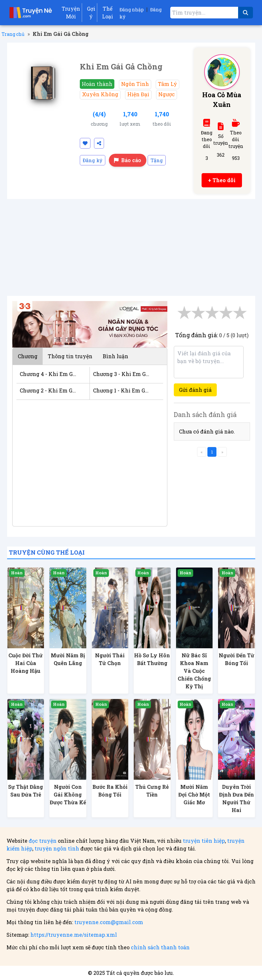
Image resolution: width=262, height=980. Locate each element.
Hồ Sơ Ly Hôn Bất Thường (152, 659)
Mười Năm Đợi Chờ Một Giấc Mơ (194, 794)
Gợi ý (91, 12)
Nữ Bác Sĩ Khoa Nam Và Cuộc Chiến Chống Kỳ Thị (194, 671)
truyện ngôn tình (57, 848)
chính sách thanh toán (160, 947)
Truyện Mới (71, 12)
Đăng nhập (132, 10)
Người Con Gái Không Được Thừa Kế (68, 794)
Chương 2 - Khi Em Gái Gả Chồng (48, 390)
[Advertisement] (131, 247)
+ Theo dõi (222, 180)
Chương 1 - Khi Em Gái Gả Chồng (122, 390)
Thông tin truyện (70, 356)
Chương (28, 356)
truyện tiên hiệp (204, 841)
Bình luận (115, 356)
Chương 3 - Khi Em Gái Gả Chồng (122, 374)
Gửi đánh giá (195, 390)
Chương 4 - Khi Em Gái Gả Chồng (48, 374)
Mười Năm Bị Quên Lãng (68, 659)
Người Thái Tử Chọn (110, 659)
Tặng (157, 160)
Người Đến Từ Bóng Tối (236, 659)
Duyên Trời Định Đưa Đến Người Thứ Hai (236, 798)
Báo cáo (128, 160)
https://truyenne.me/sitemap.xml (74, 935)
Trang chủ (13, 34)
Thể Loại (108, 12)
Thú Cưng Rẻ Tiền (152, 791)
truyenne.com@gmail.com (109, 922)
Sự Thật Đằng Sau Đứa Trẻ (26, 791)
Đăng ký (93, 160)
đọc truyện (43, 841)
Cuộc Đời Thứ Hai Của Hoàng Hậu (26, 663)
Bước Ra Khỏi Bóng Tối (110, 791)
